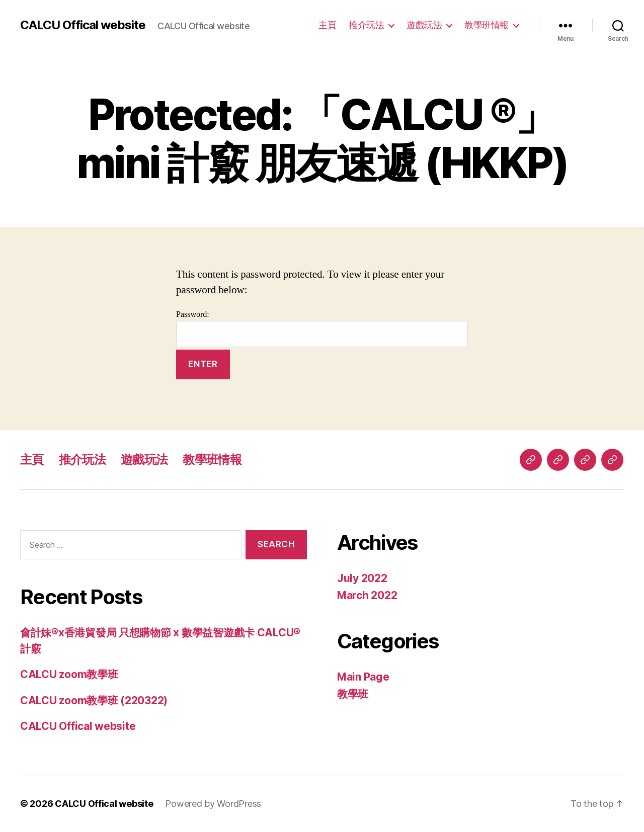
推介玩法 (366, 25)
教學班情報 (487, 25)
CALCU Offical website (83, 25)
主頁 (327, 25)
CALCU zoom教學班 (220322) (94, 700)
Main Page (363, 677)
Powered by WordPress (213, 804)
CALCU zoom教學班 (69, 674)
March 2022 (367, 595)
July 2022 (362, 578)
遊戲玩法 (424, 25)
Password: (322, 328)
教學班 (353, 694)
